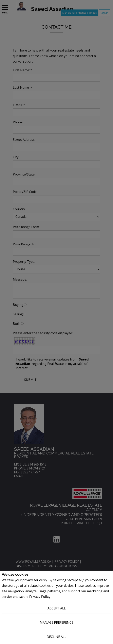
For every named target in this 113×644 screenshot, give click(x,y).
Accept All (57, 608)
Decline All (56, 637)
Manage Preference (56, 622)
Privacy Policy (40, 597)
